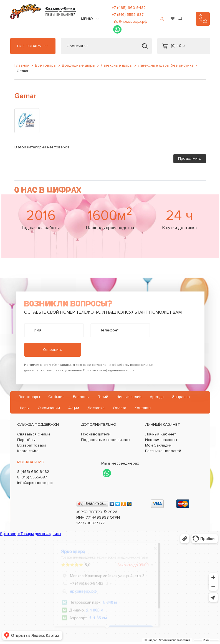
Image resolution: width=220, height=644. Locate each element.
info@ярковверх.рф (130, 21)
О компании (49, 408)
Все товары (29, 46)
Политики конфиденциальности (109, 370)
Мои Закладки (158, 445)
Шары (24, 408)
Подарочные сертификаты (106, 440)
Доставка (96, 408)
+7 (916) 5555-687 (128, 15)
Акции (74, 408)
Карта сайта (28, 451)
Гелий (103, 397)
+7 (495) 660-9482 (129, 8)
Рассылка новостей (163, 451)
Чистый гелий (129, 397)
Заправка (181, 397)
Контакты (143, 408)
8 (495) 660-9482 (33, 472)
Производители (96, 434)
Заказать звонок (203, 19)
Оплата (120, 408)
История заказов (161, 440)
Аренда (157, 397)
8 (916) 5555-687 (32, 477)
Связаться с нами (34, 434)
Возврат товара (32, 445)
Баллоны (81, 397)
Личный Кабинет (160, 434)
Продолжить (190, 159)
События (75, 46)
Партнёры (26, 440)
